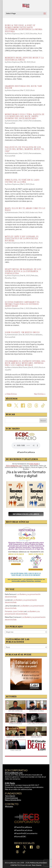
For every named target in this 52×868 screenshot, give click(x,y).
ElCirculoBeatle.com (14, 773)
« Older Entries (11, 394)
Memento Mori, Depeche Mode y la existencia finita (24, 59)
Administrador (13, 121)
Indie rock (34, 212)
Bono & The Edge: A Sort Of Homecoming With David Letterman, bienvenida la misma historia (24, 28)
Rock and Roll (10, 123)
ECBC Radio (10, 783)
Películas (34, 276)
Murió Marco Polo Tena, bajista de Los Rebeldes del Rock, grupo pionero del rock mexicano (25, 116)
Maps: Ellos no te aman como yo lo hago (25, 209)
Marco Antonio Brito (13, 800)
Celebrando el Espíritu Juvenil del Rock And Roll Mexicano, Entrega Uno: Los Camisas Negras (25, 363)
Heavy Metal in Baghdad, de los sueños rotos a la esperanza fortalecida (23, 271)
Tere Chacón (10, 796)
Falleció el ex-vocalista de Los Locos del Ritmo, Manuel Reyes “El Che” (25, 149)
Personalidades (35, 121)
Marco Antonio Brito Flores (17, 367)
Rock (40, 34)
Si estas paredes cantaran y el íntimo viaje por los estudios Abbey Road (22, 304)
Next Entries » (40, 394)
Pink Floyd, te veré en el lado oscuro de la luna (22, 181)
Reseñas (34, 34)
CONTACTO (15, 865)
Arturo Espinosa (13, 34)
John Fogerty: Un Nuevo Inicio (22, 332)
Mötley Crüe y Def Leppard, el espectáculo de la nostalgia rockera (22, 239)
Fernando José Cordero (14, 611)
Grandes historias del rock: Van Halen (23, 87)
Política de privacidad (38, 863)
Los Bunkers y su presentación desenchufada (22, 613)
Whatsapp (9, 806)
